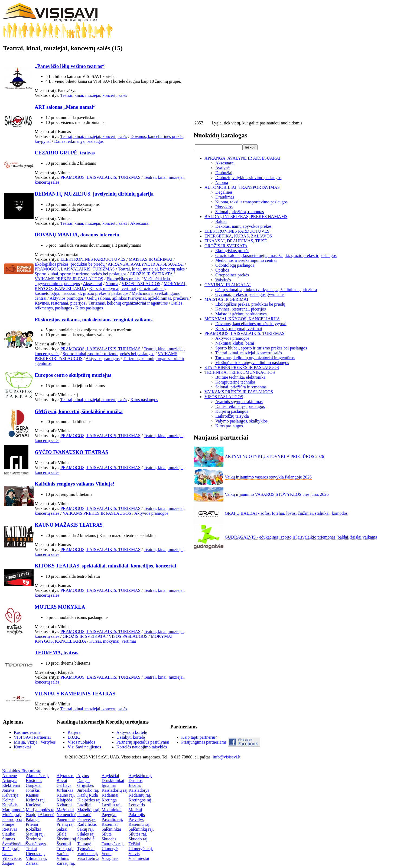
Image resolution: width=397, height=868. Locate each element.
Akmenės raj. (37, 776)
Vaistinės (223, 280)
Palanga (33, 819)
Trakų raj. (65, 849)
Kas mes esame (27, 732)
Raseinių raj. (140, 824)
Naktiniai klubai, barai (235, 343)
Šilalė (61, 834)
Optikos (222, 270)
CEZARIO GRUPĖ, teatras (65, 153)
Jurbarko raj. (88, 790)
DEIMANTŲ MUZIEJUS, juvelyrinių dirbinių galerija (94, 194)
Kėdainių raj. (140, 795)
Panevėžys (86, 819)
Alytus (83, 776)
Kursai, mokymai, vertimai (113, 288)
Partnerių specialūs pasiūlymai (143, 742)
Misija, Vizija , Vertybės (35, 742)
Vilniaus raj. (36, 858)
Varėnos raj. (87, 854)
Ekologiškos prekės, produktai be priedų (70, 264)
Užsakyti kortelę (131, 737)
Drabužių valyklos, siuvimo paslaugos (248, 178)
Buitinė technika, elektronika (240, 377)
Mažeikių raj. (89, 810)
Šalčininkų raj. (141, 829)
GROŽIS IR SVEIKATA (151, 274)
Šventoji (64, 844)
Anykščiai (110, 776)
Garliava (64, 785)
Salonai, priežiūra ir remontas (241, 387)
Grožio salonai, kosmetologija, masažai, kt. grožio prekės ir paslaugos (100, 291)
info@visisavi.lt (227, 757)
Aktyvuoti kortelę (132, 732)
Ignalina (109, 785)
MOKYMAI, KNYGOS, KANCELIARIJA (242, 319)
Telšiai (134, 844)
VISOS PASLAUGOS (141, 284)
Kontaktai (22, 747)
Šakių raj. (85, 829)
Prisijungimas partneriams (204, 742)
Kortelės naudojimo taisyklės (142, 747)
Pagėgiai (109, 815)
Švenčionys (36, 844)
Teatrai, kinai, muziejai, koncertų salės (94, 95)
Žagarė (8, 863)
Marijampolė (13, 810)
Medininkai (112, 810)
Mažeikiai (65, 810)
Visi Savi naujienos (84, 747)
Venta (106, 854)
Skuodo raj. (139, 839)
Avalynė (222, 168)
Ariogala (10, 780)
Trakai (31, 849)
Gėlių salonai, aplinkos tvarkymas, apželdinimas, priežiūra (138, 298)
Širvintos (34, 839)
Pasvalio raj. (112, 819)
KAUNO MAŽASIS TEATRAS (69, 525)
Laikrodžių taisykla (232, 416)
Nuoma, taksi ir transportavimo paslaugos (251, 202)
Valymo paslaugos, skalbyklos (241, 421)
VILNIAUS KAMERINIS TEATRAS (75, 694)
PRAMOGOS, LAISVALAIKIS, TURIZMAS (100, 177)
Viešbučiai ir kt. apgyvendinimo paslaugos (252, 363)
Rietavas (10, 829)
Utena (7, 854)
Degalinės (224, 192)
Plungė (8, 824)
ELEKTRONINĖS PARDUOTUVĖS (93, 259)
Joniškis (33, 790)
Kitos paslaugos (89, 308)
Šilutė (107, 834)
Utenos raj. (35, 854)
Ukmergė (110, 849)
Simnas (9, 839)
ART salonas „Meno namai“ (65, 107)
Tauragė (84, 844)
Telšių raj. (11, 849)
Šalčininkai (111, 829)
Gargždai (34, 785)
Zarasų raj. (66, 863)
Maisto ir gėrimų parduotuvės (241, 314)
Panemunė (66, 819)
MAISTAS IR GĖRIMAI (150, 259)
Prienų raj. (66, 824)
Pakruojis (137, 815)
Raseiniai (110, 824)
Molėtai (135, 810)
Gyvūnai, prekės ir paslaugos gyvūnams (250, 294)
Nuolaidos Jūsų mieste (22, 771)
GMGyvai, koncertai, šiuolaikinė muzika (79, 411)
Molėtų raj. (12, 815)
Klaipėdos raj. (89, 800)
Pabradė (84, 815)
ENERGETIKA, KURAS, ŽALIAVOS (238, 236)
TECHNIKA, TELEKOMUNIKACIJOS (240, 372)
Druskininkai (113, 780)
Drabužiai (224, 173)
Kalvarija (10, 795)
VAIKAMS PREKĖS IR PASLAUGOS (69, 279)
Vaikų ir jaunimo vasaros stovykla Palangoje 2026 (268, 477)
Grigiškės (85, 785)
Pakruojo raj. (13, 819)
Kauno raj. (66, 795)
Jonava (8, 790)
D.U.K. (74, 737)
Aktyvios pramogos (67, 298)
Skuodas (109, 839)
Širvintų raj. (67, 839)
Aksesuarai (140, 223)
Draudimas (225, 197)
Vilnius (63, 858)
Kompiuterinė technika (235, 382)
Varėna (63, 854)
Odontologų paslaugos (235, 265)
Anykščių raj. (140, 776)
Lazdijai (84, 805)
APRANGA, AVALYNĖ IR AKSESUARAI (146, 264)
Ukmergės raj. (141, 849)
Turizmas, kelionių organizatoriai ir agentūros (128, 303)
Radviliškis (87, 824)
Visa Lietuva (88, 858)
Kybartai (64, 805)
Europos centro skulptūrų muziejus (73, 375)
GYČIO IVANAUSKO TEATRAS (71, 452)
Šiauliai (9, 834)
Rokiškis (33, 829)
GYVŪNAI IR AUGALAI (228, 285)
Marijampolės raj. (41, 810)
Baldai (221, 221)
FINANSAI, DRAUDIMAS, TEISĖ (236, 241)
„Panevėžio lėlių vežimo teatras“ (70, 66)
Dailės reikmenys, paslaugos (79, 141)
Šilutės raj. (138, 834)
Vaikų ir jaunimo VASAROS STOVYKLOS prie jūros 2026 (277, 494)
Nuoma (112, 284)
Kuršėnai (34, 805)
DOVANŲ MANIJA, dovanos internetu (77, 235)
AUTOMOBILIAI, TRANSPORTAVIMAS (242, 187)
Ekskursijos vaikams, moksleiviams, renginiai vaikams (94, 320)
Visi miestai (139, 858)
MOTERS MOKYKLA (60, 607)
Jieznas (135, 785)
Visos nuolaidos (81, 742)
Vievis (134, 854)
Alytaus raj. (67, 776)
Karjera (74, 732)
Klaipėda (64, 800)
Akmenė (9, 776)
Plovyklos (224, 207)
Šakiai (62, 829)
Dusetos (136, 780)
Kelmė (8, 800)
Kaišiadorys (139, 790)
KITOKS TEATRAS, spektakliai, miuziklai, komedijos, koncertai (105, 566)
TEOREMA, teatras (56, 653)
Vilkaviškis (12, 858)
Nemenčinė (66, 815)
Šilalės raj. (86, 834)
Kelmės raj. (36, 800)
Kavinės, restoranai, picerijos (60, 303)
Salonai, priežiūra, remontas (240, 212)
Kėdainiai (110, 795)
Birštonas (34, 780)
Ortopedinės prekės (232, 275)
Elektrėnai (11, 785)
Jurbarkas (65, 790)
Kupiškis (10, 805)
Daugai (83, 780)
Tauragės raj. (113, 844)
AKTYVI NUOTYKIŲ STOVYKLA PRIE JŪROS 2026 (274, 456)
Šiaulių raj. (35, 834)
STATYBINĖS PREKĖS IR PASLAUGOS (242, 367)
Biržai (62, 780)
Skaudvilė (86, 839)
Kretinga (109, 800)
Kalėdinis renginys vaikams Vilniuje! (74, 484)
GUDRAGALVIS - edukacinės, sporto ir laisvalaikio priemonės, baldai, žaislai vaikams (301, 537)
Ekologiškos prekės (123, 279)
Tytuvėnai (86, 849)
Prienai (32, 824)
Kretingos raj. (141, 800)
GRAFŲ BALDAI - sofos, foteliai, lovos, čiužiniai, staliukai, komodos (286, 513)
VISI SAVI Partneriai (32, 737)
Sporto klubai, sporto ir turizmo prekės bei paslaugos (81, 274)
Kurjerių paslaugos (232, 411)
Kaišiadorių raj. (115, 790)
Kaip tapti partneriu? (199, 737)
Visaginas (110, 858)
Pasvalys (136, 819)
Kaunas (32, 795)
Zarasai (32, 863)
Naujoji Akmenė (40, 815)
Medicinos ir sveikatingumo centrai (246, 260)
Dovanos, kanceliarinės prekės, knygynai (251, 324)
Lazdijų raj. (112, 805)
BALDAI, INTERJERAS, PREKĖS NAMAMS (246, 217)
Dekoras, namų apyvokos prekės (243, 226)
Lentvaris (137, 805)
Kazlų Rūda (87, 795)
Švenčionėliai (14, 844)
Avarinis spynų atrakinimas (239, 402)
